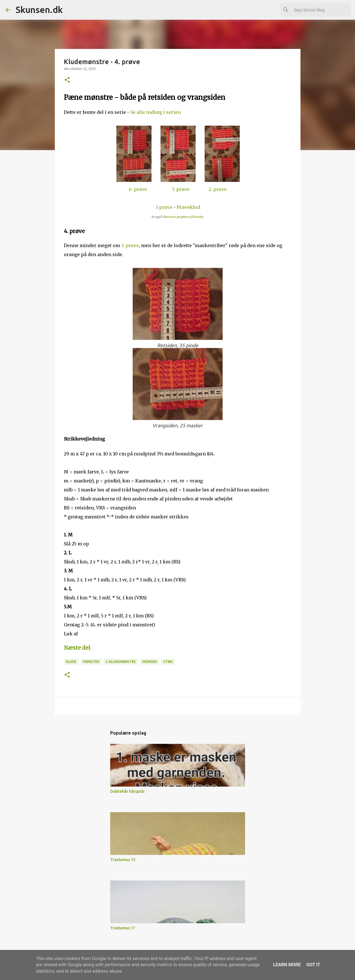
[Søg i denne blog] (321, 10)
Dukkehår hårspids (127, 791)
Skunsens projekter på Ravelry (183, 217)
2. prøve (218, 189)
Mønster (91, 662)
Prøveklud (188, 207)
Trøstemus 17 (123, 928)
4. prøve (138, 189)
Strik (168, 662)
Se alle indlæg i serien (156, 112)
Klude (71, 662)
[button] (67, 80)
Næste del (77, 648)
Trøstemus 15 (123, 860)
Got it (313, 965)
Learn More (287, 965)
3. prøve (181, 189)
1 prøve (164, 207)
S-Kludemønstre (121, 662)
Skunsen (150, 662)
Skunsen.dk (39, 10)
